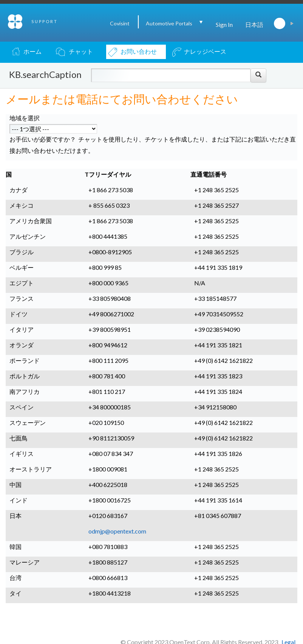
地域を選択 (25, 118)
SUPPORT (45, 21)
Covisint (120, 23)
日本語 (254, 24)
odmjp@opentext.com (117, 531)
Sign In (224, 24)
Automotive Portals (169, 23)
